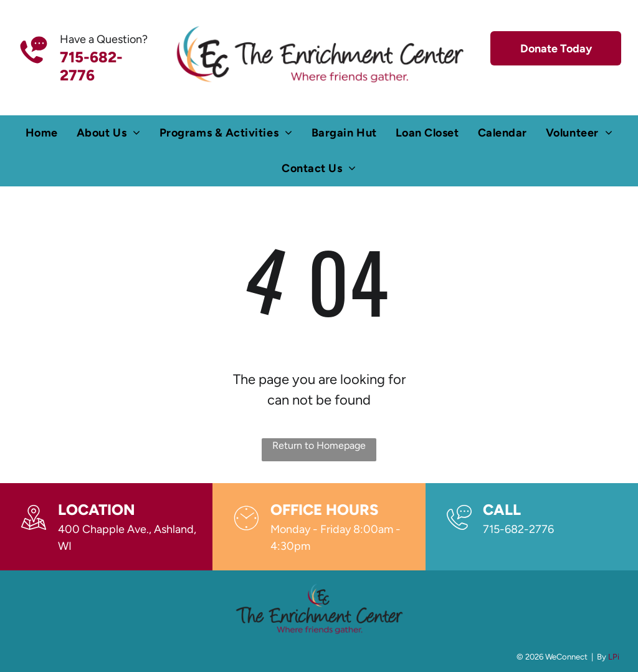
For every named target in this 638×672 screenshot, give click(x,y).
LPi (614, 657)
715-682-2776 (518, 529)
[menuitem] (42, 133)
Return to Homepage (319, 445)
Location (97, 510)
